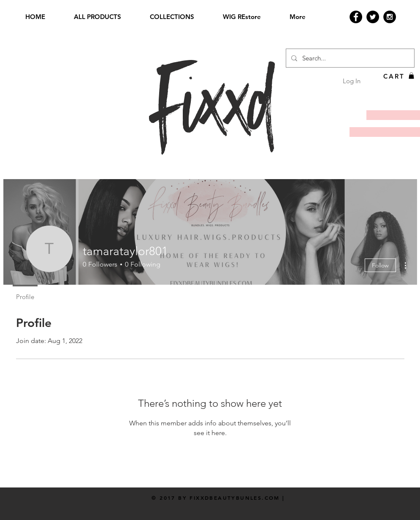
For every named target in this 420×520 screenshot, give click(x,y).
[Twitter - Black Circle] (373, 17)
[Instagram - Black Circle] (390, 17)
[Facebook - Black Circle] (356, 17)
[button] (411, 76)
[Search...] (349, 58)
